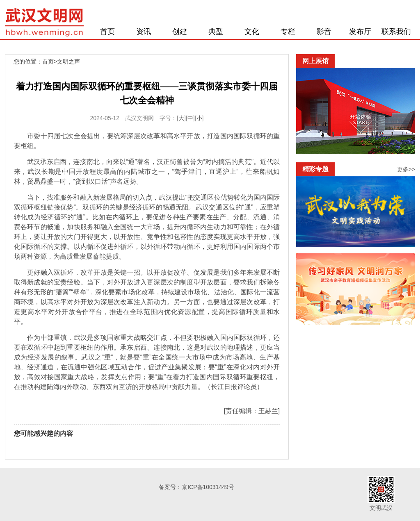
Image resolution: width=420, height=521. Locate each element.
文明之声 (68, 61)
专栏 (288, 32)
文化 (252, 32)
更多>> (406, 169)
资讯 (144, 32)
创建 (180, 32)
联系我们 (396, 32)
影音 (324, 32)
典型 (216, 32)
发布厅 (360, 32)
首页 (107, 32)
